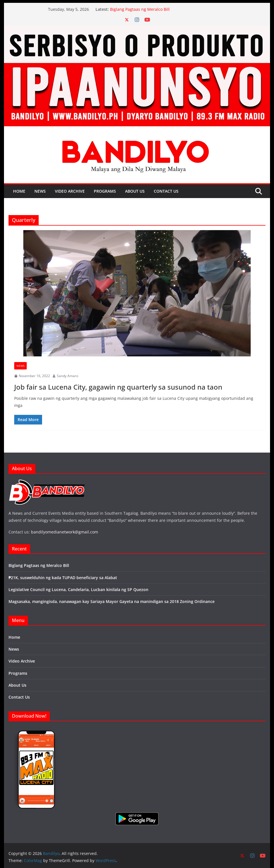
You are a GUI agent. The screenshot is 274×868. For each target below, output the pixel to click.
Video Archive (70, 191)
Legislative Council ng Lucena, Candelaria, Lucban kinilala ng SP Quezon (78, 589)
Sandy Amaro (68, 376)
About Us (135, 191)
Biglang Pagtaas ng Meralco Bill (140, 9)
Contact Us (166, 191)
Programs (105, 191)
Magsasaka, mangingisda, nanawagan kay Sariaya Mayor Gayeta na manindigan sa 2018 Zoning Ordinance (112, 601)
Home (19, 191)
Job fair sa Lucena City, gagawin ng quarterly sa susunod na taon (118, 387)
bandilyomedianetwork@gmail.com (65, 532)
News (40, 191)
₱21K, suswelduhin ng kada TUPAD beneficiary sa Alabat (63, 578)
